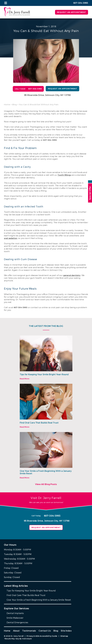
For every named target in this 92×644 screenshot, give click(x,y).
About (16, 631)
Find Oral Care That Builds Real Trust (39, 423)
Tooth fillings (64, 175)
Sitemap (64, 636)
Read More (25, 379)
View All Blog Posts (46, 484)
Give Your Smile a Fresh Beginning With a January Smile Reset (46, 472)
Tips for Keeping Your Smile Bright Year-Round (44, 374)
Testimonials (29, 631)
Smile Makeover (15, 618)
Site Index (66, 631)
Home (7, 105)
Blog (14, 105)
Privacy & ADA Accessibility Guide (42, 636)
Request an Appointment (72, 12)
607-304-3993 (50, 140)
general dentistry (72, 275)
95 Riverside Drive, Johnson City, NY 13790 (47, 95)
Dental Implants (15, 613)
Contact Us (45, 631)
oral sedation (11, 238)
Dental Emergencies (17, 622)
